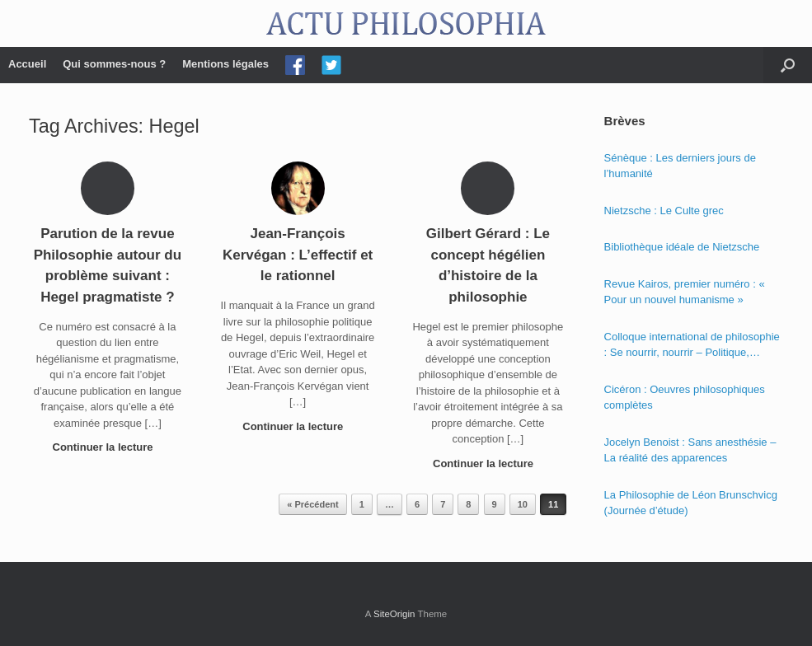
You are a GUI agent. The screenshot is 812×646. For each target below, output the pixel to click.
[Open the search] (788, 65)
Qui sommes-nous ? (114, 64)
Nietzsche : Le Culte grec (664, 211)
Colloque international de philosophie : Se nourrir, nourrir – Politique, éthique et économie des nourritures (692, 346)
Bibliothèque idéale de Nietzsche (682, 247)
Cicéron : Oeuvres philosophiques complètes (685, 398)
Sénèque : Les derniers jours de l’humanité (680, 166)
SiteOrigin (394, 614)
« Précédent (312, 504)
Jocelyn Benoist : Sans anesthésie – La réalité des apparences (690, 450)
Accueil (27, 64)
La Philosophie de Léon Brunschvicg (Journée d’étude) (691, 503)
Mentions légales (225, 64)
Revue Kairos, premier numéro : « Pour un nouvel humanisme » (685, 292)
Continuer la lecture (108, 447)
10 (523, 504)
